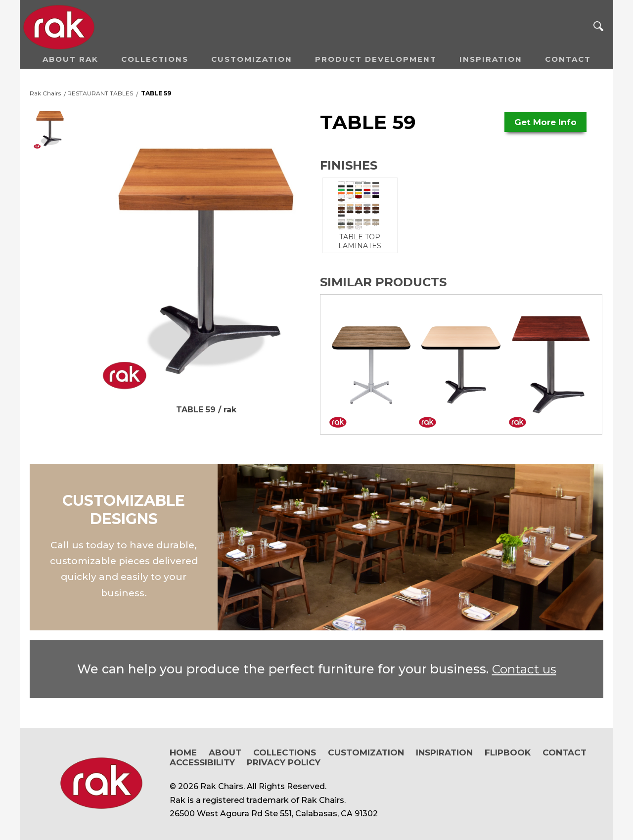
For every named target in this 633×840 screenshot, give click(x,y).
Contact (568, 59)
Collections (155, 59)
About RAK (70, 59)
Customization (252, 59)
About (225, 752)
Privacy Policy (284, 762)
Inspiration (491, 59)
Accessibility (202, 762)
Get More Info (545, 122)
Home (183, 752)
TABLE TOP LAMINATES (360, 215)
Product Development (376, 59)
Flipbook (508, 752)
